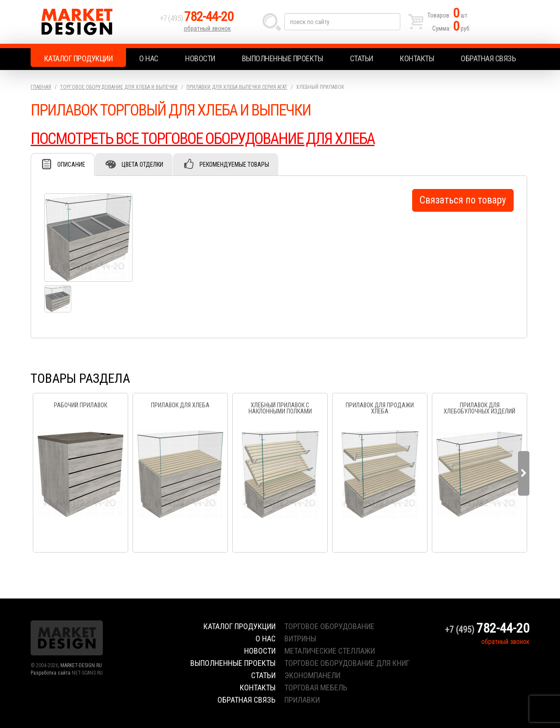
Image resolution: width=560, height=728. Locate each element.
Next (524, 473)
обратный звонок (207, 28)
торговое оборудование (329, 626)
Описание (71, 164)
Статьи (362, 58)
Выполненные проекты (283, 58)
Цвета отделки (142, 164)
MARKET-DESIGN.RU (81, 665)
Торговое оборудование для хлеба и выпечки (119, 87)
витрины (300, 639)
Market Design (93, 22)
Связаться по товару (463, 200)
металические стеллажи (330, 651)
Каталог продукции (79, 58)
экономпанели (312, 675)
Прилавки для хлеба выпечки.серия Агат (237, 87)
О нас (149, 58)
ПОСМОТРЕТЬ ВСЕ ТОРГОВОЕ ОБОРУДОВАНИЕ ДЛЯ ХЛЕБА (203, 139)
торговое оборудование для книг (347, 663)
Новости (200, 58)
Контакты (417, 58)
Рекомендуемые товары (234, 164)
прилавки (302, 700)
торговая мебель (316, 688)
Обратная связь (488, 58)
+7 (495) (196, 18)
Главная (41, 87)
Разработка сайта (51, 673)
